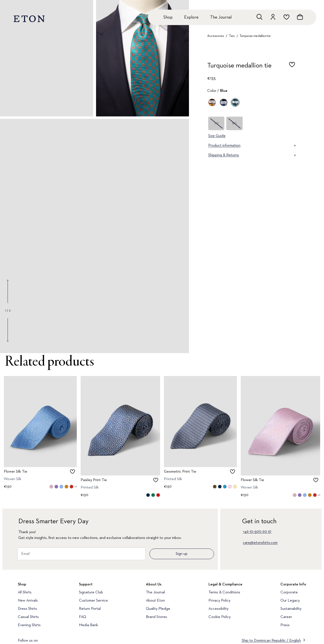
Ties (232, 36)
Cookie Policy (220, 617)
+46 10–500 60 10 (257, 532)
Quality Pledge (158, 609)
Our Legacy (290, 601)
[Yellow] (212, 102)
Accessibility (218, 609)
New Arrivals (28, 601)
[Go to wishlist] (286, 17)
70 (216, 123)
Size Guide (217, 136)
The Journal (221, 17)
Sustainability (291, 609)
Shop (168, 17)
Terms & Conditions (224, 592)
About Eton (155, 601)
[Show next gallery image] (8, 330)
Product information (253, 146)
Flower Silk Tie (16, 472)
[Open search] (259, 17)
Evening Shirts (29, 625)
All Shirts (25, 592)
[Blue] (224, 102)
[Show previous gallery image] (8, 291)
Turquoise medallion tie (255, 36)
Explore (191, 17)
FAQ (83, 617)
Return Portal (90, 609)
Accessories (216, 36)
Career (286, 617)
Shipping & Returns (253, 155)
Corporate (289, 592)
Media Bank (88, 625)
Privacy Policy (219, 601)
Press (285, 625)
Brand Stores (156, 617)
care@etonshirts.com (260, 543)
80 (234, 123)
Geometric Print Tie (180, 472)
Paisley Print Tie (94, 480)
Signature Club (91, 592)
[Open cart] (300, 17)
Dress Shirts (27, 609)
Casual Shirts (28, 617)
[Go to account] (273, 17)
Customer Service (93, 601)
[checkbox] (292, 67)
